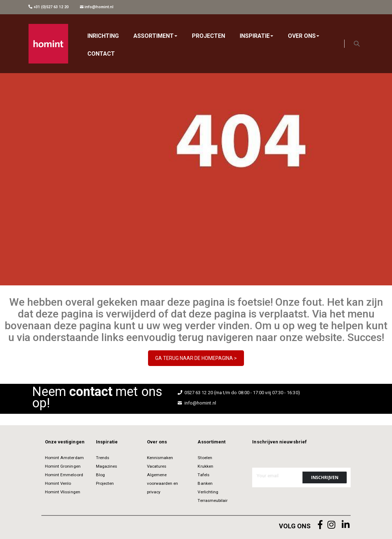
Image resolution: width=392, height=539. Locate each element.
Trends (103, 458)
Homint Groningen (63, 466)
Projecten (105, 483)
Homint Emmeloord (64, 475)
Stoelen (205, 458)
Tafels (203, 475)
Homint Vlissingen (63, 492)
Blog (100, 475)
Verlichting (208, 492)
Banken (205, 483)
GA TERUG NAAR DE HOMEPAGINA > (196, 358)
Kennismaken (160, 458)
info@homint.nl (97, 7)
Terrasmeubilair (213, 500)
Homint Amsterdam (64, 458)
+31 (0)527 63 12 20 (49, 7)
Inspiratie (107, 442)
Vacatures (157, 466)
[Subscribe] (325, 477)
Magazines (107, 466)
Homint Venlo (58, 483)
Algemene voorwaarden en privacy (163, 483)
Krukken (205, 466)
